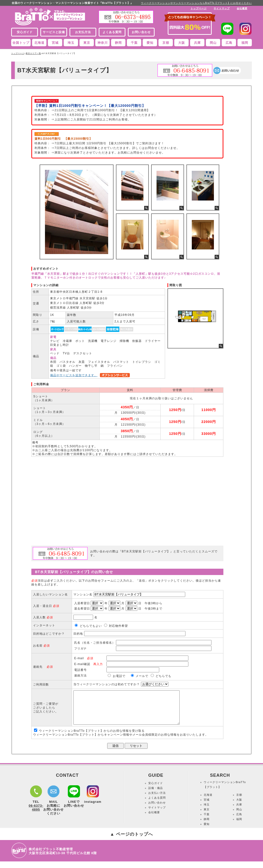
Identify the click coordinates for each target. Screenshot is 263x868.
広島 (229, 43)
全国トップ (21, 43)
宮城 (55, 43)
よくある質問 (157, 804)
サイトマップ (222, 8)
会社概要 (242, 8)
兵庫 (197, 43)
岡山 (213, 43)
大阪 (182, 43)
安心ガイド (156, 790)
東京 (87, 43)
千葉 (134, 43)
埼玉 (71, 43)
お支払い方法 (157, 799)
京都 (166, 43)
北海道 (39, 43)
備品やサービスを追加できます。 (74, 375)
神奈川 (103, 43)
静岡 (118, 43)
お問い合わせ (157, 809)
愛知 (150, 43)
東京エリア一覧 (33, 53)
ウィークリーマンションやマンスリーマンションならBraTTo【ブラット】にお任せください (196, 3)
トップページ (199, 8)
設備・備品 (156, 795)
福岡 (245, 43)
